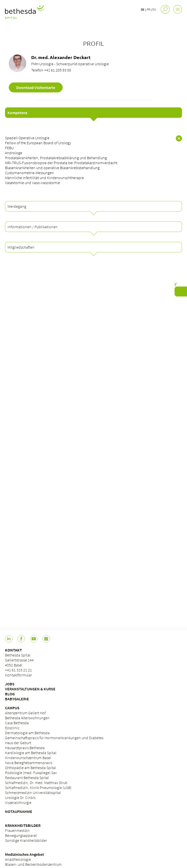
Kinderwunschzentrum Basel (28, 758)
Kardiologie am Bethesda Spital (31, 753)
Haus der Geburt (18, 743)
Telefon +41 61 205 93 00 (51, 70)
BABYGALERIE (17, 699)
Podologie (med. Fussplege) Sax (31, 773)
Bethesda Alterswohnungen (27, 718)
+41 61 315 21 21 (18, 670)
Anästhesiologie (18, 859)
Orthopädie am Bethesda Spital (30, 768)
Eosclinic (12, 728)
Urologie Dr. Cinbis (20, 797)
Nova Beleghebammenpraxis (29, 763)
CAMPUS (12, 708)
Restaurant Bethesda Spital (27, 778)
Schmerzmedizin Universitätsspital (33, 793)
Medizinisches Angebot (24, 854)
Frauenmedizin (17, 830)
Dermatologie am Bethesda (27, 733)
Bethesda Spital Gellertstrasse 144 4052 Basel (19, 660)
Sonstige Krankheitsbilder (26, 840)
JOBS (10, 684)
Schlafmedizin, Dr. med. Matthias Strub (36, 783)
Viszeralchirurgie (18, 802)
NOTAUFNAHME (19, 811)
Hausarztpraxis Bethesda (25, 748)
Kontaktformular (18, 675)
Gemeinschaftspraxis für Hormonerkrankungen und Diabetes (54, 738)
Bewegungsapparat (21, 835)
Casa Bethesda (17, 723)
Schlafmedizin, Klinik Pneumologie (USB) (38, 788)
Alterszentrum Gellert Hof (25, 713)
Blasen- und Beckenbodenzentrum (33, 864)
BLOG (10, 694)
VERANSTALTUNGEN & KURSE (30, 689)
